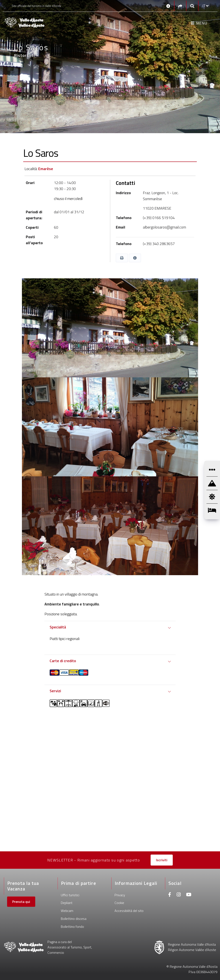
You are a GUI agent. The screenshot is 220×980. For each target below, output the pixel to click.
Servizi (55, 691)
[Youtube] (189, 895)
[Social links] (180, 6)
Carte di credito (63, 661)
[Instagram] (179, 895)
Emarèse (46, 169)
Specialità (58, 627)
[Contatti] (168, 6)
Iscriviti (162, 860)
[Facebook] (170, 895)
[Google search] (192, 6)
